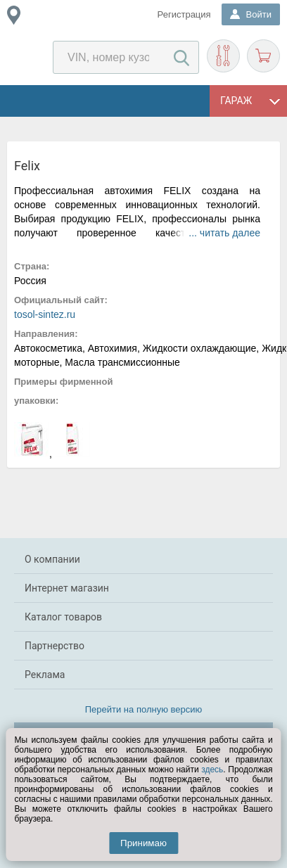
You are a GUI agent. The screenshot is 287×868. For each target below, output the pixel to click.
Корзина (263, 56)
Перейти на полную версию (144, 709)
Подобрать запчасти (223, 56)
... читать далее (224, 233)
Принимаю (143, 843)
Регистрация (184, 14)
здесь (212, 770)
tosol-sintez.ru (45, 314)
